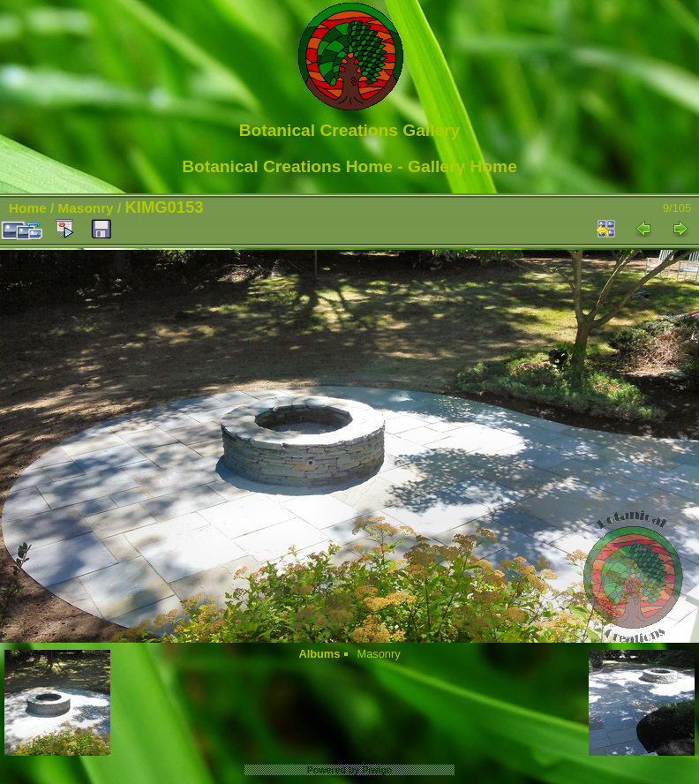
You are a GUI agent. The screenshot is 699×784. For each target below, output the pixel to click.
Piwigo (377, 770)
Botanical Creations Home (287, 166)
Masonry (86, 208)
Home (28, 208)
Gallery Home (462, 166)
